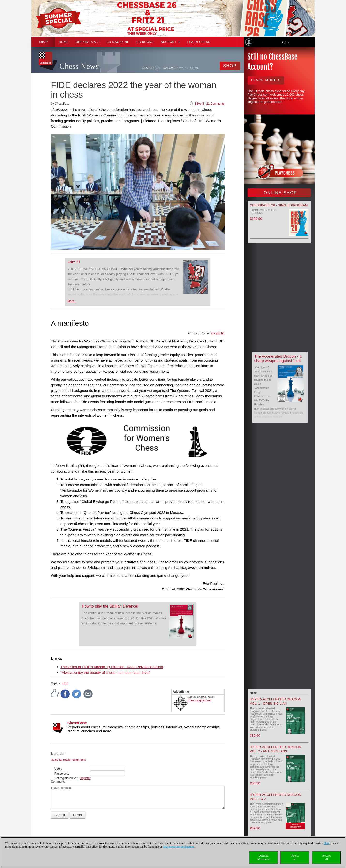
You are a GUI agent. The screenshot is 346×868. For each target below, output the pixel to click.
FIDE (65, 683)
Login (285, 42)
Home (64, 42)
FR (196, 68)
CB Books (145, 42)
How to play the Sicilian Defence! (110, 606)
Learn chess (199, 42)
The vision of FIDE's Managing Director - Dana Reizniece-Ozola (112, 667)
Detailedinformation (264, 857)
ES (192, 68)
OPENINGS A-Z (87, 42)
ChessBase (77, 723)
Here (327, 843)
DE (181, 68)
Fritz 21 (74, 262)
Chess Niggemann (199, 700)
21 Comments (215, 104)
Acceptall (326, 857)
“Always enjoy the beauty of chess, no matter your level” (105, 672)
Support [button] (170, 42)
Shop (43, 42)
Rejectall (295, 857)
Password (61, 774)
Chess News (79, 66)
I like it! (199, 104)
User (58, 769)
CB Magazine (118, 42)
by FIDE (218, 333)
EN (187, 68)
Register (85, 778)
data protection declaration (178, 847)
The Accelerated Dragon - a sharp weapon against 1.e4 (278, 359)
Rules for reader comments (68, 760)
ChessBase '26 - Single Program (279, 205)
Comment (57, 782)
